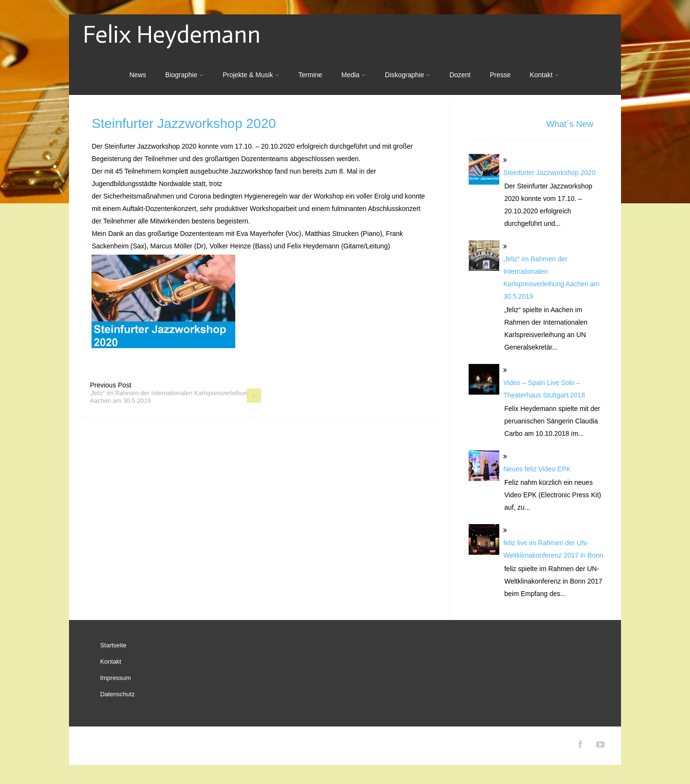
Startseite (113, 645)
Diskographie (408, 75)
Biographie (184, 75)
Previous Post (170, 393)
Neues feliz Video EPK (537, 469)
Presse (500, 75)
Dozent (460, 75)
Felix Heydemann (172, 35)
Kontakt (544, 75)
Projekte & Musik (251, 75)
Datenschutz (117, 694)
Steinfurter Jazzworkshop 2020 (549, 173)
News (138, 75)
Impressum (115, 678)
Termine (310, 75)
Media (353, 75)
